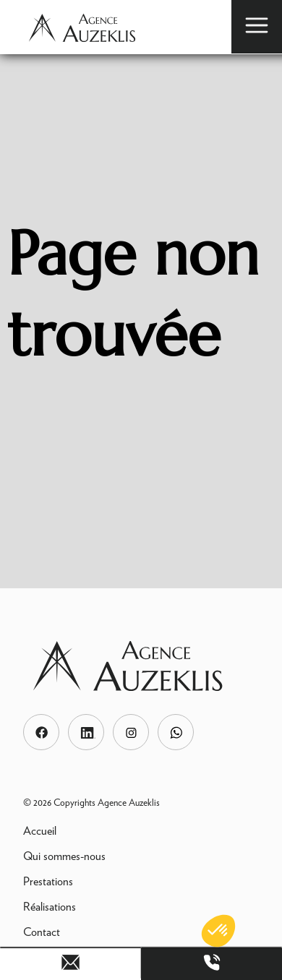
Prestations (48, 881)
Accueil (40, 831)
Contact (42, 932)
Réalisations (50, 907)
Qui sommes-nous (64, 856)
